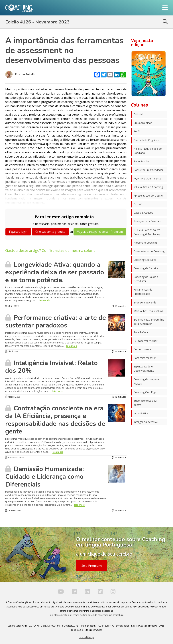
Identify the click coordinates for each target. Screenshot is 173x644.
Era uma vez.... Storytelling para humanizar (149, 322)
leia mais (45, 300)
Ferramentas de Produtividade (143, 292)
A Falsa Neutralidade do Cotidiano (148, 151)
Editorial (138, 114)
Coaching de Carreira (146, 268)
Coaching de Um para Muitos (146, 381)
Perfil (137, 131)
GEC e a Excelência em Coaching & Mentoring (147, 232)
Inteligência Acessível (146, 422)
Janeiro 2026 (13, 510)
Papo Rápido (141, 161)
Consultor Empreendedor (148, 170)
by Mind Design (86, 637)
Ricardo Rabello (20, 74)
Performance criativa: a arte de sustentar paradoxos (56, 322)
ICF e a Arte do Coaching (148, 187)
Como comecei (143, 349)
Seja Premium (92, 566)
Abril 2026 (12, 351)
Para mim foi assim (145, 358)
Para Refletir (141, 332)
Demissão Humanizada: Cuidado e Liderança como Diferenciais (45, 477)
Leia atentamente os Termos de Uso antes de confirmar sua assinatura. (86, 615)
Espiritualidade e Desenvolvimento (144, 369)
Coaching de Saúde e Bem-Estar (146, 279)
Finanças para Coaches (147, 221)
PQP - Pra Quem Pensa (147, 178)
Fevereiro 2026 (15, 457)
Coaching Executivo (145, 260)
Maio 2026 (12, 306)
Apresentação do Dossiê (148, 196)
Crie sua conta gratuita (50, 232)
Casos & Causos (143, 213)
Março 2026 (13, 397)
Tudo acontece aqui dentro (145, 403)
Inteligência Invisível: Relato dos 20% (51, 367)
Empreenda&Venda (145, 302)
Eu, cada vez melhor (145, 341)
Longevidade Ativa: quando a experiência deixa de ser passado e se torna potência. (55, 272)
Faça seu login (18, 232)
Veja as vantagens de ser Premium (100, 232)
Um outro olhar (143, 123)
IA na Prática (141, 413)
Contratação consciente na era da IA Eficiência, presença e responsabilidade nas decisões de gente (55, 420)
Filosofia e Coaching (145, 243)
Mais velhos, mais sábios (148, 311)
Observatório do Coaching (149, 251)
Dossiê (138, 204)
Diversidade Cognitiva (146, 140)
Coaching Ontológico (146, 392)
